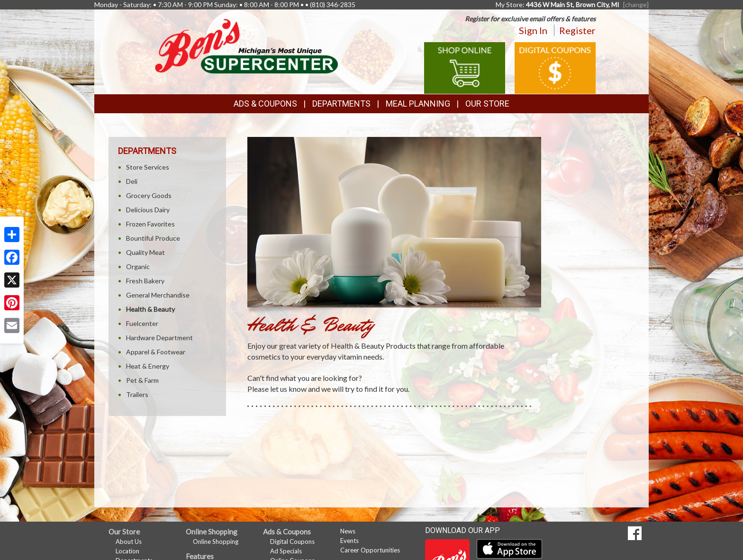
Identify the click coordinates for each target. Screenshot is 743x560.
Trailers (137, 394)
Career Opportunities (370, 550)
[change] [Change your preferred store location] (636, 5)
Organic (138, 266)
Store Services (148, 167)
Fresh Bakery (145, 281)
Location (127, 551)
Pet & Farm (142, 380)
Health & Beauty (150, 309)
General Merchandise (158, 295)
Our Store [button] (487, 104)
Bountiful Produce (153, 238)
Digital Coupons (292, 542)
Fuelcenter (142, 323)
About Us (129, 542)
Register (577, 30)
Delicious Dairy (148, 210)
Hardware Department (159, 338)
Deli (132, 181)
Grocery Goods (149, 195)
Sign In (533, 30)
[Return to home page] (246, 45)
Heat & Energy (148, 366)
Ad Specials (286, 551)
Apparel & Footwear (156, 352)
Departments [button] (341, 104)
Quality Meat (145, 252)
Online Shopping (216, 542)
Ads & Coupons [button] (265, 104)
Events (349, 541)
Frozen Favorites (150, 224)
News (348, 531)
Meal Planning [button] (418, 104)
